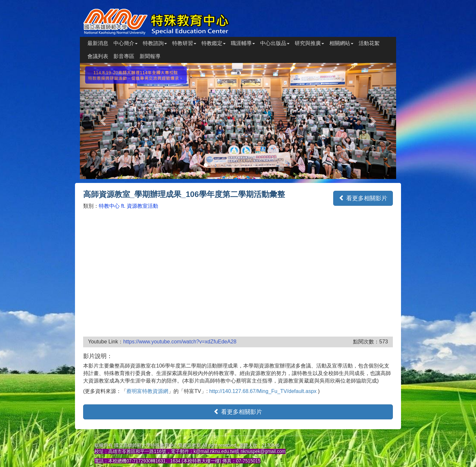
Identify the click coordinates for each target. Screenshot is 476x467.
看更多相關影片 (363, 198)
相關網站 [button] (341, 43)
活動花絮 (369, 43)
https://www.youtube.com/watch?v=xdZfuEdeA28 (180, 342)
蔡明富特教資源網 (147, 391)
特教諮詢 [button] (155, 43)
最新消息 (98, 43)
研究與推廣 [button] (309, 43)
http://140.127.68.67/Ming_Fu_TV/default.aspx (264, 391)
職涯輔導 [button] (243, 43)
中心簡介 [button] (126, 43)
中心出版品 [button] (275, 43)
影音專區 (124, 56)
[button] (104, 121)
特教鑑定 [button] (214, 43)
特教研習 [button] (184, 43)
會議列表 (98, 56)
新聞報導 (150, 56)
